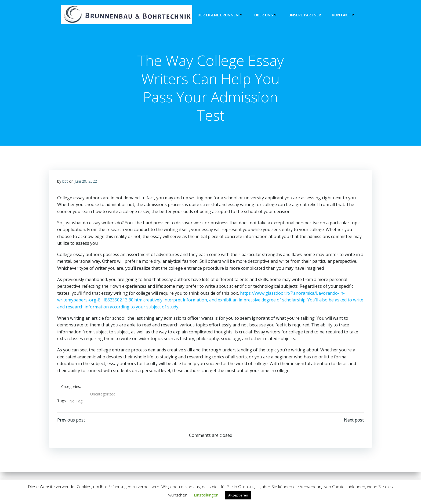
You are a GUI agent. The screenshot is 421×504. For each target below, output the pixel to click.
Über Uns (266, 15)
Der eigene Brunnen (221, 15)
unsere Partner (305, 15)
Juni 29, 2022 (86, 181)
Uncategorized (103, 394)
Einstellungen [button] (206, 495)
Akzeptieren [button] (238, 495)
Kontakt (344, 15)
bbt (65, 181)
